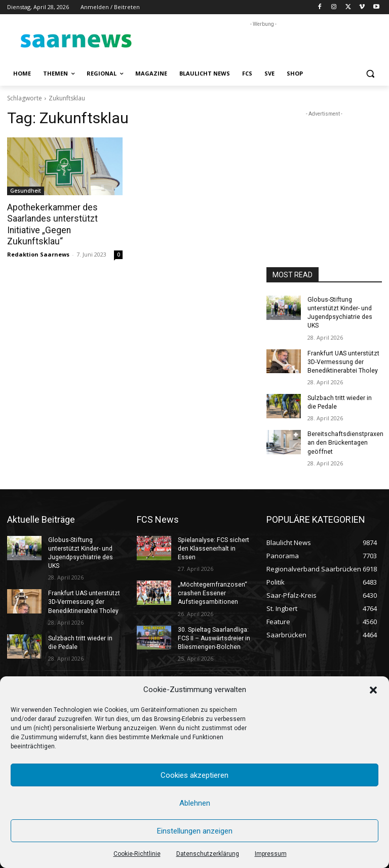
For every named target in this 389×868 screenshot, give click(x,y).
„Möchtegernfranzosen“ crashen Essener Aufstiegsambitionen (211, 591)
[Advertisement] (263, 45)
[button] (373, 690)
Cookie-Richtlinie (137, 854)
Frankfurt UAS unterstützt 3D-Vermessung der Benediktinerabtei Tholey (343, 361)
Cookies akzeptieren (194, 775)
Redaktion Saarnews (38, 253)
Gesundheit (26, 191)
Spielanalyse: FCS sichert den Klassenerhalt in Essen (213, 547)
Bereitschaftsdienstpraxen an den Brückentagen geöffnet (345, 441)
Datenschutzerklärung (208, 854)
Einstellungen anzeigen (195, 831)
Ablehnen (195, 803)
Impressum (271, 854)
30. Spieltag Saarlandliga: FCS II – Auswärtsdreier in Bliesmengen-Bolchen (214, 635)
